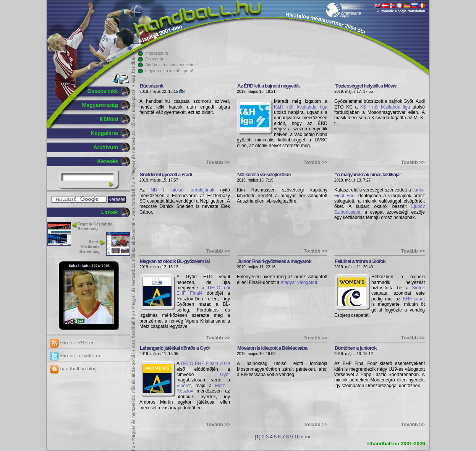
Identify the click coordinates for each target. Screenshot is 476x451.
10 (297, 437)
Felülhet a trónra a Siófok (360, 261)
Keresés (108, 161)
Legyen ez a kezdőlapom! (169, 71)
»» (308, 437)
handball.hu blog (73, 369)
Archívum (106, 147)
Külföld (109, 119)
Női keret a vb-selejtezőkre (264, 174)
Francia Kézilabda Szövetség (95, 226)
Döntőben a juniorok (356, 348)
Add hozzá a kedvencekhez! (172, 65)
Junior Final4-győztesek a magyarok (274, 261)
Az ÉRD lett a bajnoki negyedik (268, 86)
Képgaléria (104, 133)
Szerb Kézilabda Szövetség (90, 247)
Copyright (154, 59)
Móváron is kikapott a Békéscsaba (272, 348)
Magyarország (100, 105)
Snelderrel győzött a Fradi (166, 174)
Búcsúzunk (152, 86)
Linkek (110, 212)
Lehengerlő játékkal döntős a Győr (175, 348)
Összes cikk (103, 91)
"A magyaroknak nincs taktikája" (368, 174)
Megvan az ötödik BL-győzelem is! (175, 261)
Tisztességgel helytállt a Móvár (366, 86)
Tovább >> (218, 162)
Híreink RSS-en (72, 343)
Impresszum (157, 53)
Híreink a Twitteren (76, 356)
